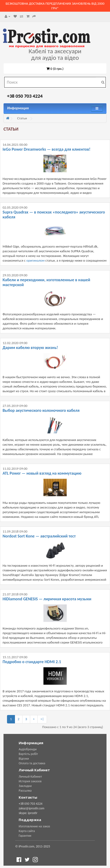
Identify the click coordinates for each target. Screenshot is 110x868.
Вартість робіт (28, 754)
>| (42, 719)
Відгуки (24, 759)
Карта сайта (27, 831)
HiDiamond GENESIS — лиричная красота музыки (47, 599)
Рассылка (25, 791)
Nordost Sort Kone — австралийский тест (39, 536)
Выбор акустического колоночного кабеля (41, 410)
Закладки (25, 786)
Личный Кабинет (30, 777)
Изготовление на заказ (34, 826)
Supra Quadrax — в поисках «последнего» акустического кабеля (54, 215)
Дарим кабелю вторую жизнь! (30, 348)
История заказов (30, 781)
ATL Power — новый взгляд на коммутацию (42, 473)
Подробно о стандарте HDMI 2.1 (32, 662)
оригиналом (35, 260)
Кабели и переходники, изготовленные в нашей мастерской (46, 282)
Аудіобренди (28, 749)
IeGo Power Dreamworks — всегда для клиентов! (46, 149)
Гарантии (25, 836)
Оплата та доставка (32, 763)
